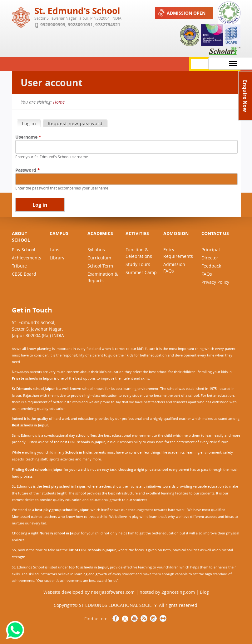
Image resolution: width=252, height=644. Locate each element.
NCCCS (163, 618)
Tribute (19, 266)
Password (28, 170)
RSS (144, 618)
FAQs (207, 274)
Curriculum (99, 258)
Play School (24, 250)
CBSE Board (24, 274)
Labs (54, 250)
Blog (204, 592)
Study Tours (138, 264)
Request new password (75, 123)
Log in (31, 123)
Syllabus (96, 250)
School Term (100, 266)
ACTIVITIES (137, 233)
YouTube (135, 618)
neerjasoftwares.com (113, 592)
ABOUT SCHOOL (21, 237)
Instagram (153, 618)
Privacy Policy (215, 282)
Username (28, 137)
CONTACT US (215, 233)
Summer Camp (141, 272)
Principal (211, 250)
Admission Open (181, 13)
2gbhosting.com (178, 592)
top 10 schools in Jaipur (88, 567)
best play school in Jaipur (64, 486)
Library (57, 258)
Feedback (211, 266)
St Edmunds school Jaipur (33, 389)
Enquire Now (245, 96)
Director (210, 258)
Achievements (27, 258)
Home (59, 102)
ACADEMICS (100, 233)
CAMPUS (59, 233)
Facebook (116, 618)
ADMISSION (176, 233)
